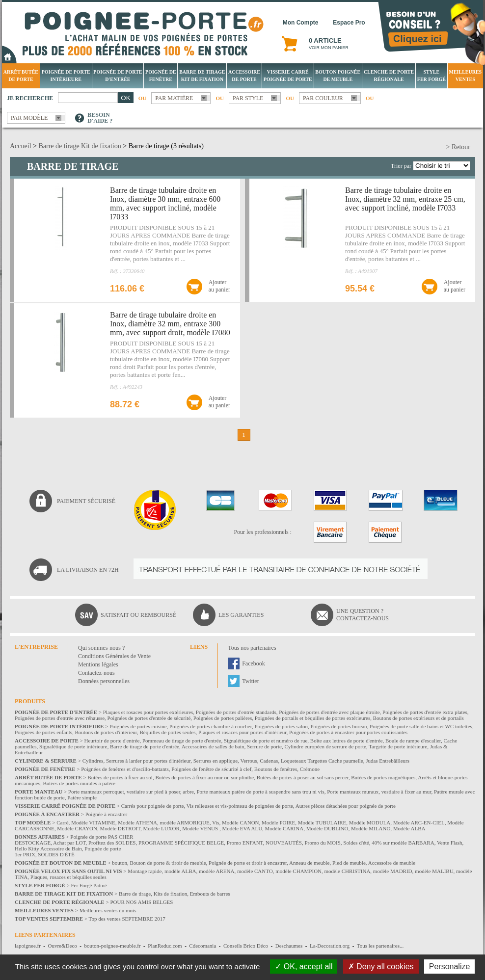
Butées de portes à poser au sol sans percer (303, 777)
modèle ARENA (216, 871)
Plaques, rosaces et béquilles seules (68, 877)
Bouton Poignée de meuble (338, 76)
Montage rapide (145, 871)
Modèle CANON (240, 822)
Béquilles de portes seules (168, 732)
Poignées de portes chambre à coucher (211, 726)
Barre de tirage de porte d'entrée (145, 746)
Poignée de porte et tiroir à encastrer (248, 863)
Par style (248, 98)
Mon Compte (301, 23)
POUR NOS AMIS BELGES (141, 902)
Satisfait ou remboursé (138, 615)
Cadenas (269, 761)
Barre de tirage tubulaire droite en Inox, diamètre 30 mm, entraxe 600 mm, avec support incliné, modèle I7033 (165, 203)
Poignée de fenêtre (161, 76)
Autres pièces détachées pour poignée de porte (346, 806)
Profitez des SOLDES (112, 843)
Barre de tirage (135, 894)
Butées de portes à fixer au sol (120, 777)
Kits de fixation (170, 894)
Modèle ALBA (409, 828)
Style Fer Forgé (431, 76)
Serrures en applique (216, 761)
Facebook (254, 663)
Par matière (174, 98)
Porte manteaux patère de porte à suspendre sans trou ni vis (260, 792)
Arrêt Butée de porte (21, 76)
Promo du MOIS (322, 843)
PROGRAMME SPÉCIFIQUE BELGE (181, 843)
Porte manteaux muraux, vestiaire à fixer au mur (379, 792)
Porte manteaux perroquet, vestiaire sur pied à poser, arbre (131, 792)
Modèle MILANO (371, 828)
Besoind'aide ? (100, 118)
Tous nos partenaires (252, 648)
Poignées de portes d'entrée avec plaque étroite (329, 712)
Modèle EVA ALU (242, 828)
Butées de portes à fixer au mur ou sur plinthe (204, 777)
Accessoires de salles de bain (213, 746)
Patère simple (82, 797)
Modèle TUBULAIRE (322, 822)
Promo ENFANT (245, 843)
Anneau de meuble (309, 863)
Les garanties (241, 615)
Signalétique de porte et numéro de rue (266, 741)
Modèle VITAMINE (93, 822)
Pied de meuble (349, 863)
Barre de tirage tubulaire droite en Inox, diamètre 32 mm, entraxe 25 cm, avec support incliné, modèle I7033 (405, 199)
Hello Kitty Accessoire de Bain (48, 848)
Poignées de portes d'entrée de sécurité (149, 718)
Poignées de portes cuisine (138, 726)
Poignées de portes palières (223, 718)
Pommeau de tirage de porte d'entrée (182, 741)
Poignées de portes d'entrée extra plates (425, 712)
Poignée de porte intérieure (66, 76)
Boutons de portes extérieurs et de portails (418, 718)
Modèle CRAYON (77, 828)
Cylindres (93, 761)
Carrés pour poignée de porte (153, 806)
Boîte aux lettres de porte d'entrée (347, 741)
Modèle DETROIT (120, 828)
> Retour (458, 147)
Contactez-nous (96, 673)
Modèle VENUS (201, 828)
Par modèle (29, 118)
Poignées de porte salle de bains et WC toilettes (421, 726)
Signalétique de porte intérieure (73, 746)
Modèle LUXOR (162, 828)
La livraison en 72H (88, 570)
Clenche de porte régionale (389, 76)
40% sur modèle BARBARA (403, 843)
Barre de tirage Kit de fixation (202, 76)
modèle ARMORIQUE (185, 822)
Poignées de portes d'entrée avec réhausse (60, 718)
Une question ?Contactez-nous (363, 615)
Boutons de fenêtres (276, 769)
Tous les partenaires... (380, 946)
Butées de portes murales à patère (79, 783)
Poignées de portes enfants (43, 732)
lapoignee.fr (28, 946)
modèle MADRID (393, 871)
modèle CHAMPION (298, 871)
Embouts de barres (210, 894)
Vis (216, 822)
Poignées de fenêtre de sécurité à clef (211, 769)
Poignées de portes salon (281, 726)
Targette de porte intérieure (398, 746)
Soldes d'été (356, 843)
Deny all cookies (381, 967)
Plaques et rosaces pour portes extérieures (148, 712)
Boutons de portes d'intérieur (106, 732)
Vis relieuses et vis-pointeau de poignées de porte (240, 806)
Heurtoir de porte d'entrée (112, 741)
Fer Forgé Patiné (89, 885)
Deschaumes (289, 946)
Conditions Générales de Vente (114, 656)
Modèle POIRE (278, 822)
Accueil (21, 146)
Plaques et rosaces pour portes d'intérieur (242, 732)
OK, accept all (304, 967)
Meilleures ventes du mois (108, 910)
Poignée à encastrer (107, 814)
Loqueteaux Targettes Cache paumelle (322, 761)
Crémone (310, 769)
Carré (62, 822)
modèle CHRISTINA (348, 871)
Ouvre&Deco (63, 946)
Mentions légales (98, 664)
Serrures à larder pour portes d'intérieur (148, 761)
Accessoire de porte (244, 76)
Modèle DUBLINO (327, 828)
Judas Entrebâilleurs (388, 761)
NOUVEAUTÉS (284, 843)
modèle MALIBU (434, 871)
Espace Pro (349, 23)
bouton (120, 863)
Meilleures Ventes (465, 76)
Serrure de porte (264, 746)
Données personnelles (104, 681)
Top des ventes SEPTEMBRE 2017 (127, 919)
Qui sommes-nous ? (101, 648)
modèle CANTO (255, 871)
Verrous (248, 761)
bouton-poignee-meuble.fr (112, 946)
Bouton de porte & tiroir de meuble (168, 863)
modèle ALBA (180, 871)
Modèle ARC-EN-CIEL (419, 822)
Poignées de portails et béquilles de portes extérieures (313, 718)
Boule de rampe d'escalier (413, 741)
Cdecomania (202, 946)
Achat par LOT (69, 843)
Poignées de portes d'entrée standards (236, 712)
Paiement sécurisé (86, 501)
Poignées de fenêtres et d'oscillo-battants (125, 769)
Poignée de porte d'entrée (118, 76)
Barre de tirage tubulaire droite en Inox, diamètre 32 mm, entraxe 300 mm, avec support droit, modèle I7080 (170, 324)
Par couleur (323, 98)
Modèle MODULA (370, 822)
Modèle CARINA (284, 828)
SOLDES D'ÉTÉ (56, 854)
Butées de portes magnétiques (383, 777)
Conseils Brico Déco (246, 946)
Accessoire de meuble (392, 863)
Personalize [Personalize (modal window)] (450, 967)
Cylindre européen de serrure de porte (325, 746)
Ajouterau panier (219, 286)
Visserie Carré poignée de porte (288, 76)
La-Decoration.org (330, 946)
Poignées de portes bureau (338, 726)
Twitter (250, 681)
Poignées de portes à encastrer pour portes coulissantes (348, 732)
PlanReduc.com (165, 946)
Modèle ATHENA (137, 822)
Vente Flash (450, 843)
